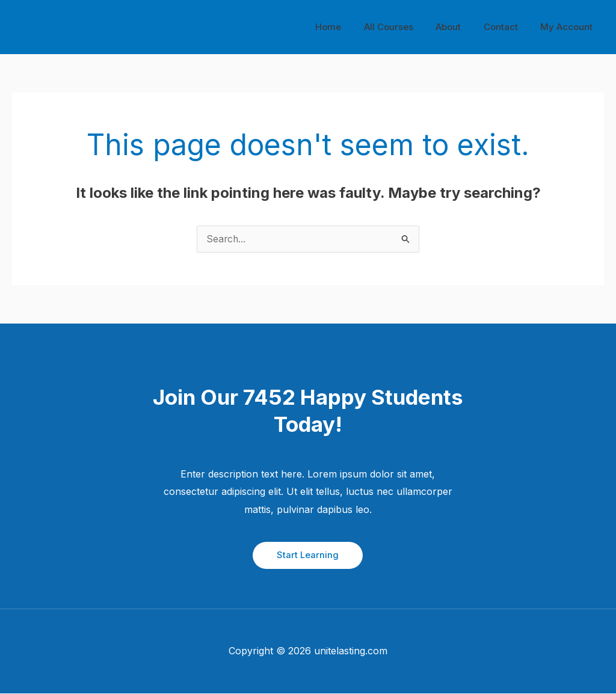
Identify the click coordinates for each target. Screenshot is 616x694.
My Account (569, 27)
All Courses (404, 27)
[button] (308, 556)
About (460, 27)
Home (349, 27)
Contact (507, 27)
